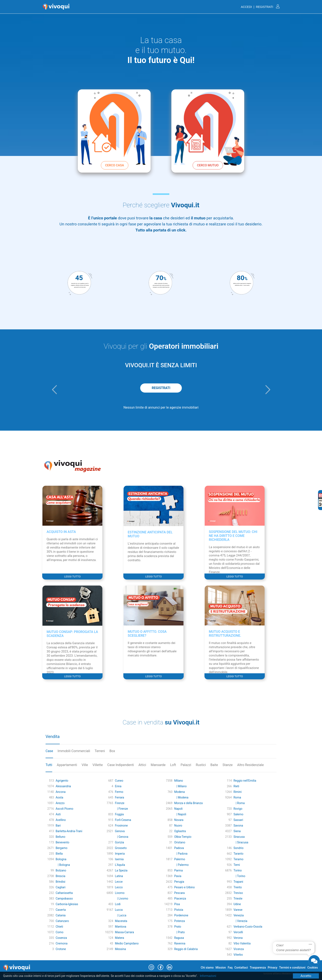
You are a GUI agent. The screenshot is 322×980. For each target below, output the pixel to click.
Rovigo (238, 809)
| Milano (180, 786)
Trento (238, 887)
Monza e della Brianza (188, 803)
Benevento (62, 842)
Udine (237, 904)
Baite (214, 765)
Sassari (238, 820)
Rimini (237, 792)
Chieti (59, 927)
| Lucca (121, 915)
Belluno (60, 837)
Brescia (60, 876)
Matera (119, 938)
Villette (98, 765)
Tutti (49, 765)
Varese (238, 910)
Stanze (228, 765)
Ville (85, 765)
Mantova (120, 927)
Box (112, 751)
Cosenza (61, 938)
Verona (238, 938)
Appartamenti (67, 765)
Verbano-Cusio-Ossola (248, 927)
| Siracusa (241, 842)
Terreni (100, 751)
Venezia (238, 915)
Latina (119, 876)
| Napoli (180, 814)
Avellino (61, 820)
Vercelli (238, 932)
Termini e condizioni (292, 968)
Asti (58, 814)
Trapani (238, 882)
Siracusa (239, 837)
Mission (221, 968)
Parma (178, 870)
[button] (54, 390)
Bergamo (61, 848)
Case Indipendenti (121, 765)
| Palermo (181, 865)
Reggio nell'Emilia (245, 781)
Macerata (121, 921)
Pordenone (181, 915)
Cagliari (60, 887)
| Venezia (240, 921)
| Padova (181, 854)
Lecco (119, 887)
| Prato (179, 932)
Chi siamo (207, 968)
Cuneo (119, 781)
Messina (120, 949)
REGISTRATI (161, 388)
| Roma (239, 803)
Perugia (179, 882)
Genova (120, 831)
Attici (142, 765)
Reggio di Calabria (186, 949)
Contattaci (241, 968)
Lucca (119, 910)
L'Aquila (120, 865)
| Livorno (121, 898)
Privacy (272, 968)
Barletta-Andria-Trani (69, 831)
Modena (179, 792)
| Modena (181, 797)
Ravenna (180, 943)
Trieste (238, 898)
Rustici (201, 765)
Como (59, 932)
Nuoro (178, 826)
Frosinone (121, 826)
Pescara (179, 893)
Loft (173, 765)
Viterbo (238, 955)
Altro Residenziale (250, 765)
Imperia (120, 854)
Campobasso (64, 898)
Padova (179, 848)
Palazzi (186, 765)
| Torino (239, 876)
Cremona (61, 943)
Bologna (61, 859)
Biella (59, 854)
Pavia (178, 876)
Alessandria (63, 786)
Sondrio (238, 848)
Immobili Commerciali (74, 751)
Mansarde (158, 765)
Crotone (61, 949)
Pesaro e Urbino (184, 887)
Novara (179, 820)
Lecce (119, 882)
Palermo (180, 859)
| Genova (121, 837)
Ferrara (119, 797)
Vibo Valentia (242, 943)
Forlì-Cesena (123, 820)
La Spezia (121, 870)
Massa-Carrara (124, 932)
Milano (178, 781)
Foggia (119, 814)
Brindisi (60, 882)
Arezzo (60, 803)
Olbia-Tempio (183, 837)
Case (49, 751)
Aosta (59, 797)
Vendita (53, 737)
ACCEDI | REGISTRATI (260, 7)
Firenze (120, 803)
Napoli (178, 809)
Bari (58, 826)
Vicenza (238, 949)
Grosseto (121, 848)
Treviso (238, 893)
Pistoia (179, 910)
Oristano (180, 842)
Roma (237, 797)
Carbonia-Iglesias (67, 904)
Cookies (313, 968)
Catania (61, 915)
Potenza (179, 921)
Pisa (177, 904)
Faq (230, 968)
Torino (238, 870)
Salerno (238, 814)
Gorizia (119, 842)
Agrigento (62, 781)
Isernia (119, 859)
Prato (178, 927)
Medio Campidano (127, 943)
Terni (237, 865)
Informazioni (208, 976)
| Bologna (63, 865)
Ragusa (179, 938)
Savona (238, 826)
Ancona (61, 792)
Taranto (238, 854)
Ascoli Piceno (64, 809)
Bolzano (61, 870)
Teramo (238, 859)
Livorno (120, 893)
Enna (118, 786)
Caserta (61, 910)
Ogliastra (180, 831)
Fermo (119, 792)
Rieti (236, 786)
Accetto (306, 976)
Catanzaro (62, 921)
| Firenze (121, 809)
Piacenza (180, 898)
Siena (237, 831)
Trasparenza (258, 968)
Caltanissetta (64, 893)
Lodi (118, 904)
